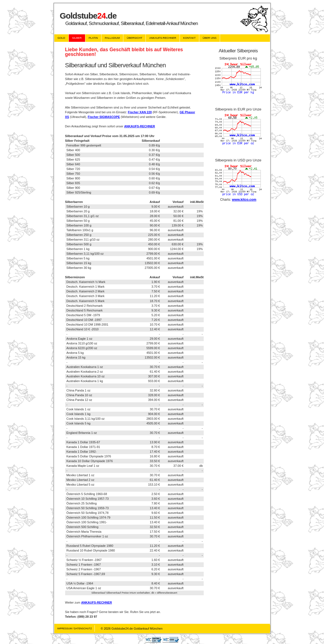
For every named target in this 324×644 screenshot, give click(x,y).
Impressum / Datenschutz (75, 628)
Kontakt (189, 38)
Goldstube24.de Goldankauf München (137, 628)
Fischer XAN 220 (140, 112)
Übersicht (134, 38)
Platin (93, 38)
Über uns (210, 38)
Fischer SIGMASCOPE (104, 117)
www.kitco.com (244, 200)
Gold (62, 38)
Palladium (112, 38)
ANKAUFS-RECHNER (140, 126)
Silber (77, 38)
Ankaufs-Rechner (163, 38)
